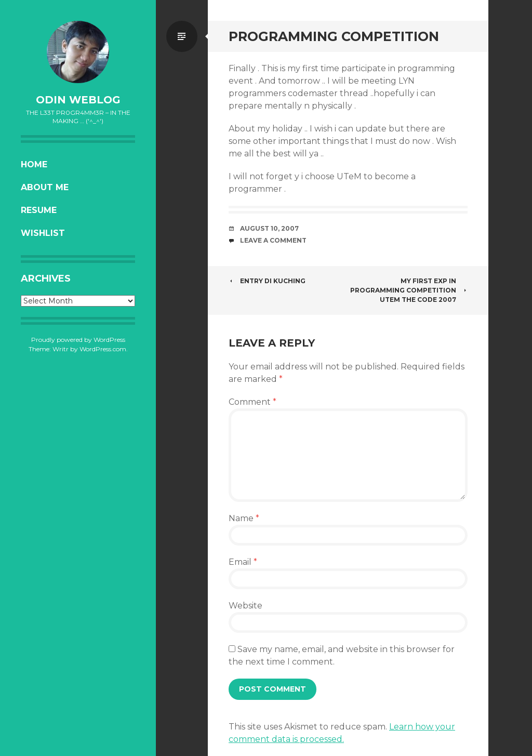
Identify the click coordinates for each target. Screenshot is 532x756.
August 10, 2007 (269, 228)
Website (245, 606)
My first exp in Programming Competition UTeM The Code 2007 (409, 290)
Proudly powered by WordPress (78, 340)
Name (244, 518)
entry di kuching (267, 281)
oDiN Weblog (78, 100)
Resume (39, 210)
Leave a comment (273, 240)
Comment (252, 402)
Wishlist (43, 233)
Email (243, 562)
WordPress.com (103, 349)
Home (34, 164)
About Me (45, 187)
